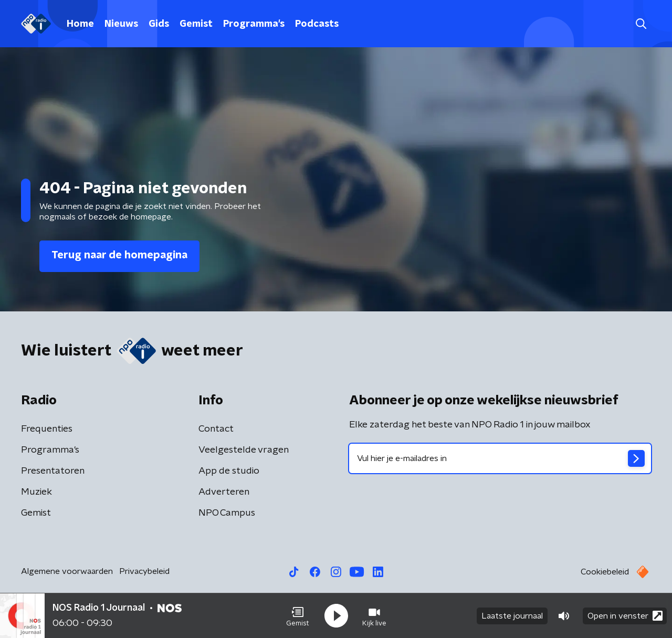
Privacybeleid (144, 571)
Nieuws (121, 24)
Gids (159, 24)
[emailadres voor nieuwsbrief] (500, 458)
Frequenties (47, 429)
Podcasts (317, 24)
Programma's (254, 24)
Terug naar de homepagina (119, 255)
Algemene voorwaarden (67, 571)
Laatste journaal (512, 616)
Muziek (36, 492)
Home (80, 24)
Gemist (196, 24)
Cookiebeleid (605, 572)
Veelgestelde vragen (244, 450)
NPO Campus (227, 513)
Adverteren (224, 492)
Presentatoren (53, 471)
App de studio (229, 471)
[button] (298, 616)
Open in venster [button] (625, 616)
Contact (216, 429)
